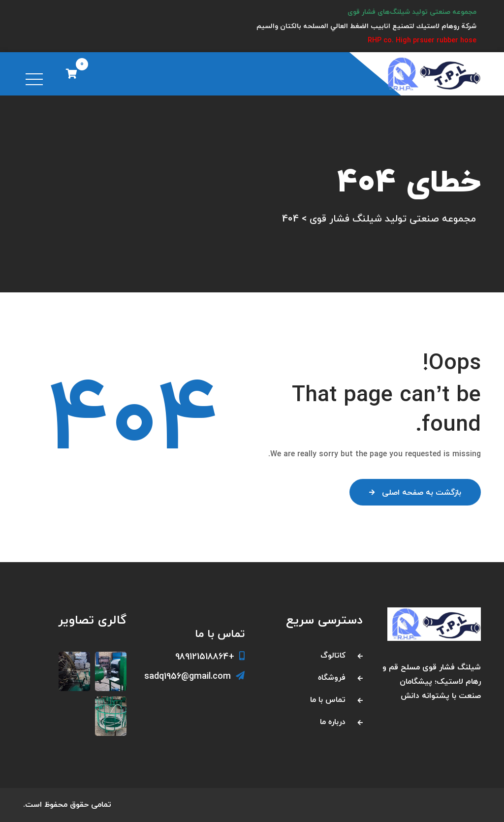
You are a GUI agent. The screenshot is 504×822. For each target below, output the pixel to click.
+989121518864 (210, 657)
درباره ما (333, 722)
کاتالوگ (333, 656)
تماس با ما (328, 700)
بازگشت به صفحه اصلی (415, 493)
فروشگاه (332, 678)
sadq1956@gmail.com (194, 677)
